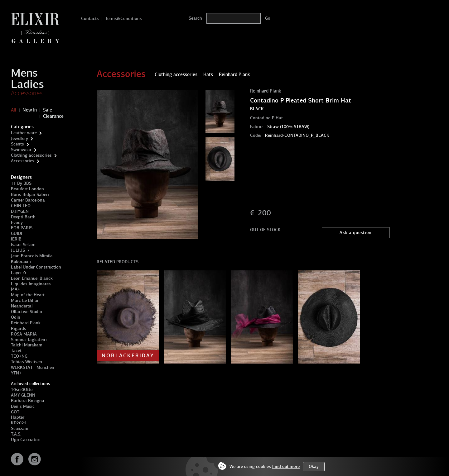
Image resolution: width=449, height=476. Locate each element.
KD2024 (19, 423)
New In (30, 110)
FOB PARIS (22, 228)
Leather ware (24, 133)
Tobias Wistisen (27, 362)
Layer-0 (18, 273)
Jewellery (19, 138)
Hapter (18, 417)
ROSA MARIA (24, 334)
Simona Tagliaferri (29, 340)
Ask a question (356, 233)
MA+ (15, 289)
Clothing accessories (31, 155)
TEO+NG (19, 356)
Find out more (286, 466)
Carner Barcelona (28, 200)
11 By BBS (21, 183)
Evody (17, 223)
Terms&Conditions (123, 19)
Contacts (90, 19)
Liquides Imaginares (31, 284)
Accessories (27, 93)
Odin (16, 317)
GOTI (16, 412)
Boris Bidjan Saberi (30, 195)
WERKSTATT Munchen (33, 367)
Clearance (53, 116)
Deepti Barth (23, 217)
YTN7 (16, 373)
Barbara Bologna (28, 401)
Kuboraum (21, 262)
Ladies (27, 84)
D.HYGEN (20, 211)
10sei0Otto (22, 390)
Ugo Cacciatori (26, 440)
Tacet (16, 351)
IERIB (16, 239)
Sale (48, 110)
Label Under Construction (36, 267)
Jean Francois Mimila (32, 256)
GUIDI (17, 233)
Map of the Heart (28, 295)
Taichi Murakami (27, 345)
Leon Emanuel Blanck (32, 278)
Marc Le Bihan (25, 300)
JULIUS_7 (20, 250)
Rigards (19, 328)
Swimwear (21, 150)
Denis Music (23, 406)
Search (195, 18)
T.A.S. (16, 434)
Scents (17, 144)
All (14, 110)
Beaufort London (27, 189)
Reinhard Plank (26, 323)
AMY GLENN (23, 395)
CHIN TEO (21, 206)
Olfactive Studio (27, 312)
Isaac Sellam (23, 245)
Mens (24, 73)
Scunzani (20, 428)
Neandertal (22, 306)
